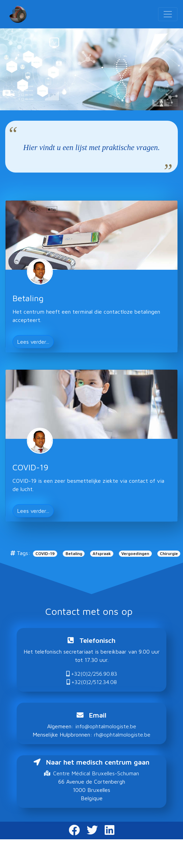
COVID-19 (45, 553)
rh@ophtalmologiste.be (122, 735)
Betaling (74, 553)
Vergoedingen (135, 553)
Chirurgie (169, 553)
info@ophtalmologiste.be (106, 726)
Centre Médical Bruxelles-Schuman (91, 773)
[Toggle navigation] (168, 14)
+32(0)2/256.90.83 (92, 674)
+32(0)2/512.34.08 (92, 682)
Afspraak (102, 553)
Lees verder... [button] (33, 342)
